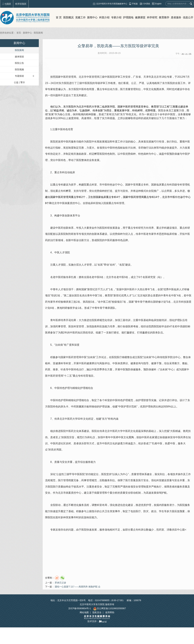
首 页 (59, 17)
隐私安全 (97, 612)
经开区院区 (21, 4)
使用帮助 (110, 612)
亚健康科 (58, 363)
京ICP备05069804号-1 (80, 608)
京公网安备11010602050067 (110, 608)
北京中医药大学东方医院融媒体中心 (112, 4)
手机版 (135, 4)
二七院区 (7, 4)
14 (190, 54)
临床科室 (93, 203)
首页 (19, 33)
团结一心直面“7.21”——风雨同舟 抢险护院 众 (78, 587)
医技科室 (74, 326)
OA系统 (147, 4)
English (158, 4)
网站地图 (84, 612)
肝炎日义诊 (60, 583)
